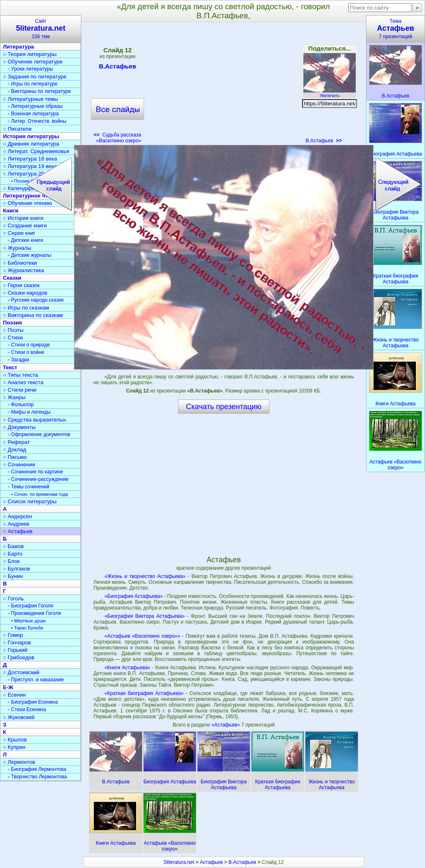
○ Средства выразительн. (35, 420)
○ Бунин (13, 576)
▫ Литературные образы (35, 106)
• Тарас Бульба (27, 628)
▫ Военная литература (33, 114)
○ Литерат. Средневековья (36, 151)
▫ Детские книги (26, 240)
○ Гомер (13, 635)
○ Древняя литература (31, 144)
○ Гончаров (17, 642)
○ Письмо (15, 457)
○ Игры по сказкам (26, 308)
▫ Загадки (18, 360)
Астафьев (211, 862)
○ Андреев (16, 524)
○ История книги (23, 218)
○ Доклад (15, 450)
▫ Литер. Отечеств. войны (37, 121)
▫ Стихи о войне (26, 352)
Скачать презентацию (224, 407)
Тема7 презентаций (396, 29)
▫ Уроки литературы (31, 69)
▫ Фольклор (21, 405)
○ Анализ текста (23, 382)
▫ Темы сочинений (29, 487)
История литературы (31, 136)
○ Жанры (14, 397)
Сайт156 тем (41, 29)
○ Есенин (14, 695)
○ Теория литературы (30, 54)
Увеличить (330, 93)
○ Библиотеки (20, 263)
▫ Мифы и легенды (29, 412)
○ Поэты (13, 330)
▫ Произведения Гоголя (34, 613)
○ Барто (13, 554)
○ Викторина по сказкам (33, 315)
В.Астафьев (117, 68)
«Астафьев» (226, 725)
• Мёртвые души (28, 621)
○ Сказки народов (25, 293)
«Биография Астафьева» (134, 596)
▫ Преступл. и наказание (36, 680)
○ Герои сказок (21, 285)
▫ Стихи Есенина (27, 710)
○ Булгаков (16, 569)
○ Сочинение (19, 464)
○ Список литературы (30, 501)
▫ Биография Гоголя (31, 606)
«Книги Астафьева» (128, 668)
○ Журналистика (23, 270)
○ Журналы (17, 248)
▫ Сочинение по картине (35, 472)
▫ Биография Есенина (33, 702)
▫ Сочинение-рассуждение (38, 479)
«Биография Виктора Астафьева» (145, 616)
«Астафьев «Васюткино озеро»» (143, 636)
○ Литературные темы (31, 99)
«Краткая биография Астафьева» (144, 693)
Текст (10, 367)
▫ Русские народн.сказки (36, 300)
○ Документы (19, 427)
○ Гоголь (13, 599)
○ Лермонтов (19, 762)
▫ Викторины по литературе (39, 91)
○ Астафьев (18, 531)
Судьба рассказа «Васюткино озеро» (117, 138)
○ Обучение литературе (33, 62)
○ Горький (15, 650)
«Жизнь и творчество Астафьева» (145, 576)
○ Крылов (15, 740)
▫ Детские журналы (30, 255)
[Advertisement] (223, 85)
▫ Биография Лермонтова (37, 769)
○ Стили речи (20, 390)
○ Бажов (13, 546)
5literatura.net (179, 862)
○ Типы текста (21, 375)
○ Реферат (16, 442)
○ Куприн (14, 747)
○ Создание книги (25, 226)
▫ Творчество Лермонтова (37, 777)
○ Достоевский (21, 672)
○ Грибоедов (19, 657)
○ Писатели (17, 129)
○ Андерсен (17, 516)
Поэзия (12, 323)
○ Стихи (13, 338)
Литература (18, 47)
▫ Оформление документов (39, 434)
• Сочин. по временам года (40, 494)
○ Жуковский (19, 717)
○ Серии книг (19, 233)
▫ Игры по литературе (33, 84)
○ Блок (11, 561)
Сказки (12, 278)
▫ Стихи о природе (29, 345)
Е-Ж (8, 687)
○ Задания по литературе (35, 77)
